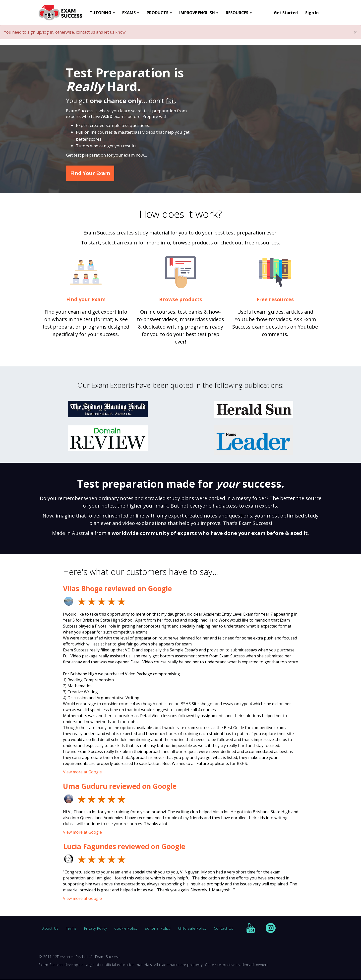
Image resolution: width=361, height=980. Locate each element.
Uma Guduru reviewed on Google (120, 786)
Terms (71, 928)
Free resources (275, 299)
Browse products (181, 299)
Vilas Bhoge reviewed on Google (117, 588)
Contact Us (224, 928)
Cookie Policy (126, 928)
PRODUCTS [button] (159, 13)
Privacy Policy (95, 928)
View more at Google (82, 772)
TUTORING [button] (102, 13)
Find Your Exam (90, 173)
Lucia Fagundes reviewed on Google (124, 846)
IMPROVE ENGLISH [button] (199, 13)
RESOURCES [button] (239, 13)
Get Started (286, 13)
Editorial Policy (158, 928)
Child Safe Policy (192, 928)
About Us (50, 928)
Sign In (312, 13)
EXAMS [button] (131, 13)
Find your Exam (86, 299)
